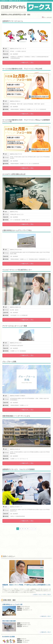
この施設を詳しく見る (27, 63)
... (30, 529)
